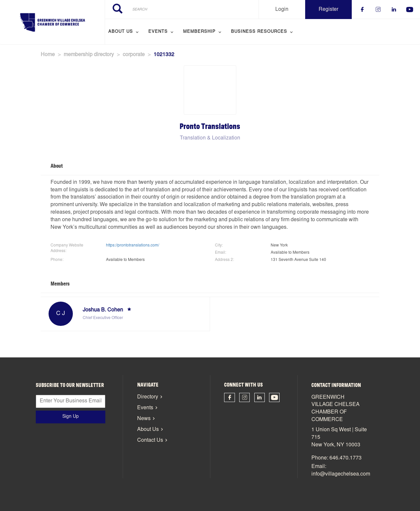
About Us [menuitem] (121, 32)
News (144, 419)
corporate (134, 55)
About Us (148, 430)
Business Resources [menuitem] (259, 32)
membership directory (89, 55)
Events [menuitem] (158, 32)
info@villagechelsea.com (341, 474)
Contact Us (150, 440)
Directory (148, 397)
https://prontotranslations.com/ (133, 245)
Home (48, 55)
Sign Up (71, 417)
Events (145, 408)
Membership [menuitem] (199, 32)
